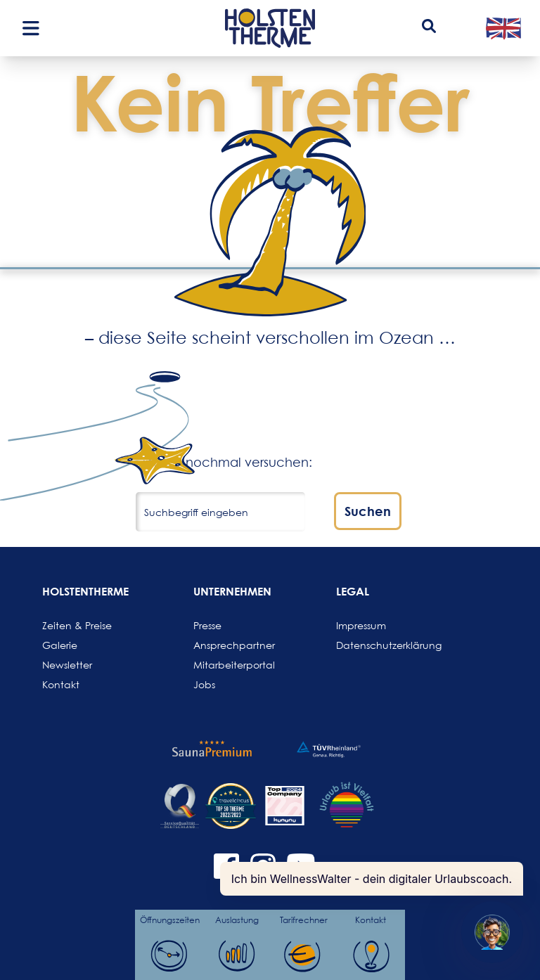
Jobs (204, 684)
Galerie (60, 645)
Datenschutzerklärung (370, 645)
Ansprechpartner (227, 645)
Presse (207, 625)
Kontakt (61, 684)
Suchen (368, 511)
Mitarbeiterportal (227, 665)
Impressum (361, 625)
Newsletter (67, 665)
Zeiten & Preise (76, 625)
